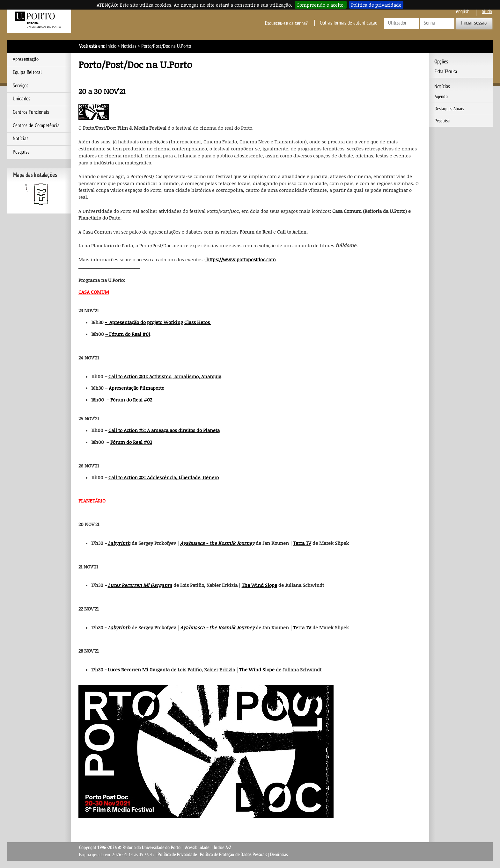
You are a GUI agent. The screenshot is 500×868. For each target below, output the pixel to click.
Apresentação (26, 59)
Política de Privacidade (177, 855)
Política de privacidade (376, 5)
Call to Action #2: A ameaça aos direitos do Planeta (164, 430)
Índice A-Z (222, 848)
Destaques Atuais (449, 109)
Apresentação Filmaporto (136, 388)
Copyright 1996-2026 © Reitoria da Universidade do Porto (130, 848)
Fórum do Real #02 (131, 400)
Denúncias (279, 855)
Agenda (441, 97)
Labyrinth (119, 543)
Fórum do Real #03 (131, 442)
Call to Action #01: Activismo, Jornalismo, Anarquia (165, 376)
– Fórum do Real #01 (128, 334)
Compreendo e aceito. (321, 5)
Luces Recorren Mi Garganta (140, 585)
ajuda (487, 11)
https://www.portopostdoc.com (240, 259)
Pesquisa (21, 152)
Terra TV (302, 543)
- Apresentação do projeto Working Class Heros (158, 322)
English (463, 11)
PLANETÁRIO (92, 501)
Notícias (129, 46)
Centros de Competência (36, 126)
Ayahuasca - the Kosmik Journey (217, 543)
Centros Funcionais (31, 112)
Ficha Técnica (446, 71)
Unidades (22, 99)
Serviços (21, 86)
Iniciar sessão (474, 23)
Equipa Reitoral (27, 72)
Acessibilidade (197, 848)
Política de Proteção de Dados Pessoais (234, 855)
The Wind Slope (259, 585)
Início (111, 46)
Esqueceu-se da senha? (286, 23)
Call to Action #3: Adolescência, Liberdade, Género (164, 477)
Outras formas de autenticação (349, 23)
